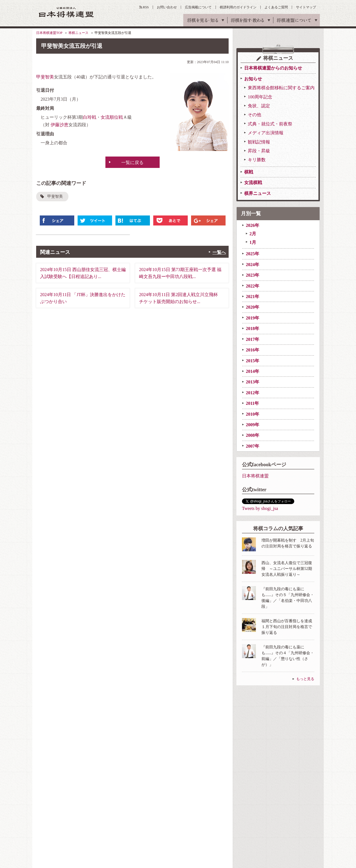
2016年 (253, 350)
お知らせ (253, 79)
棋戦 (249, 172)
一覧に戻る (132, 163)
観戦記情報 (259, 142)
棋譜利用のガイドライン (238, 7)
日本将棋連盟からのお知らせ (273, 68)
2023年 (253, 275)
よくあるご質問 (276, 7)
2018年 (253, 328)
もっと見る (305, 679)
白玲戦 (90, 117)
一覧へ (219, 252)
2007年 (253, 446)
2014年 (253, 371)
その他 (254, 115)
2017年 (253, 339)
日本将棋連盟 (255, 476)
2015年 (253, 361)
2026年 (253, 225)
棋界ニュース (258, 193)
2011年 (252, 403)
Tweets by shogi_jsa (260, 508)
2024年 (253, 265)
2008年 (253, 435)
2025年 (253, 254)
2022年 (253, 286)
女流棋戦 (253, 183)
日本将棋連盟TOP (49, 33)
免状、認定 (259, 106)
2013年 (253, 382)
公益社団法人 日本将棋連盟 (66, 12)
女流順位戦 (112, 117)
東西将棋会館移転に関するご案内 (281, 88)
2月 (253, 234)
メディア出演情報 (266, 133)
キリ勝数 (257, 160)
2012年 (253, 393)
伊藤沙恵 (60, 125)
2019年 (253, 318)
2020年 (253, 307)
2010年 (253, 414)
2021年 (253, 297)
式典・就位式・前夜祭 (270, 124)
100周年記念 (260, 97)
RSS (146, 7)
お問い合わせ (167, 7)
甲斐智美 (45, 77)
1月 (253, 242)
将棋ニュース (78, 33)
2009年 (253, 425)
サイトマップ (306, 7)
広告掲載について (198, 7)
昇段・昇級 (259, 151)
